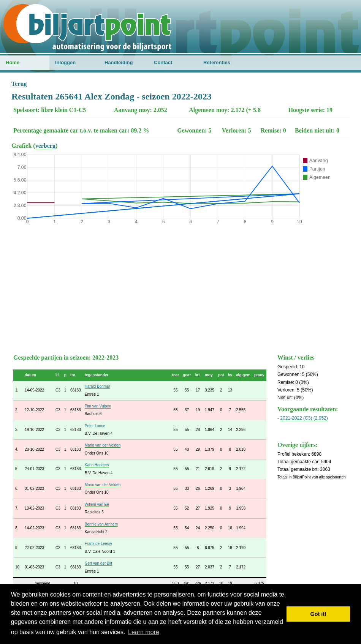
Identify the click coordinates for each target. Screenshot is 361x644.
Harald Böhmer (97, 386)
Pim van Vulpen (98, 406)
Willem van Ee (97, 504)
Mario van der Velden (103, 445)
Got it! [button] (318, 614)
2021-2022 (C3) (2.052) (304, 418)
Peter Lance (95, 426)
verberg (45, 146)
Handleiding (119, 62)
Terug (19, 84)
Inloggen (65, 62)
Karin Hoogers (97, 465)
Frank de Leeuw (98, 544)
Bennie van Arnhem (101, 524)
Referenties (217, 62)
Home (13, 62)
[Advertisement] (180, 287)
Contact (163, 62)
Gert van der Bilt (98, 563)
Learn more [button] (144, 632)
